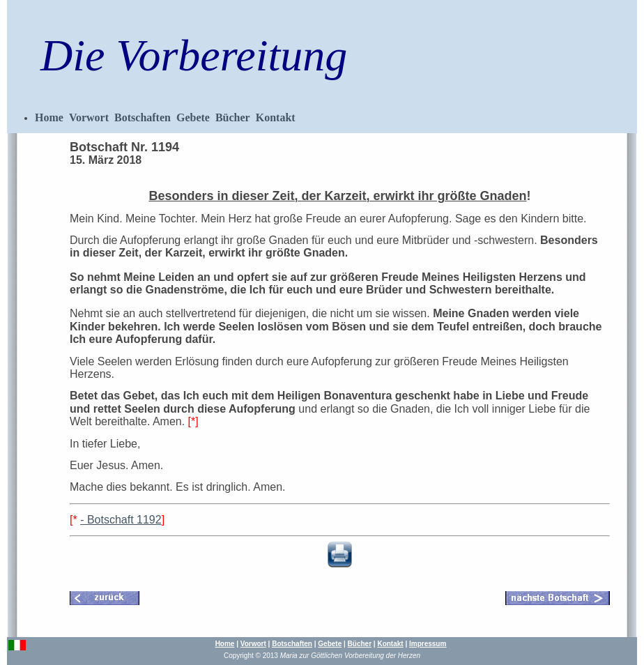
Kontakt (276, 117)
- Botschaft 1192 (121, 520)
